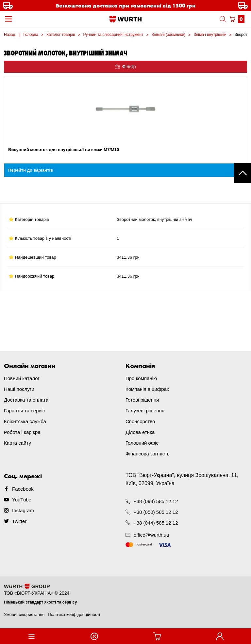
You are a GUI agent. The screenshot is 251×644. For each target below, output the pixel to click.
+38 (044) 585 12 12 (156, 523)
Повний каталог (22, 378)
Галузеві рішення (145, 411)
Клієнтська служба (25, 421)
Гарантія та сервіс (24, 411)
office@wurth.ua (151, 535)
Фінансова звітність (148, 454)
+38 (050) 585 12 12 (156, 512)
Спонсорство (140, 421)
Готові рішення (142, 400)
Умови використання (24, 614)
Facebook (23, 489)
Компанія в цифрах (147, 389)
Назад (9, 35)
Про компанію (141, 378)
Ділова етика (140, 432)
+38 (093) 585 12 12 (156, 501)
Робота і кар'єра (22, 432)
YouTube (22, 500)
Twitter (19, 521)
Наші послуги (19, 389)
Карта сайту (17, 443)
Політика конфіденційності (74, 614)
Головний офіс (142, 443)
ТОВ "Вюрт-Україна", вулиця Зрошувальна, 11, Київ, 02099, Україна (182, 479)
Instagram (23, 510)
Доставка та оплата (26, 400)
